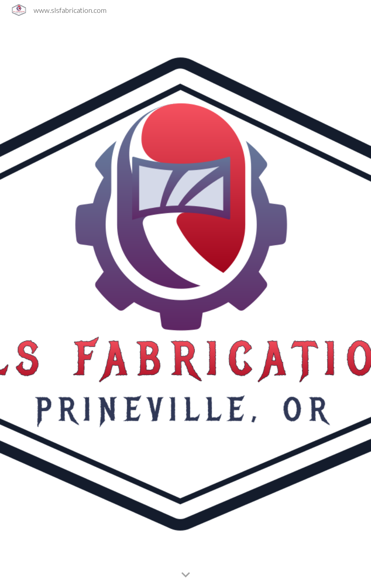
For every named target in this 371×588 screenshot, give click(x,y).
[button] (186, 575)
